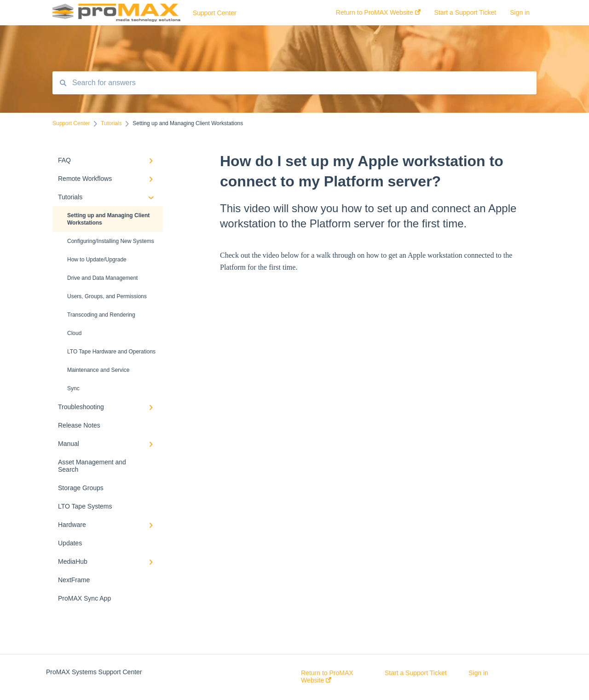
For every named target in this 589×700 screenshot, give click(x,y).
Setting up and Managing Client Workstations (108, 219)
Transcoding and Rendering (101, 315)
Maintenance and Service (98, 370)
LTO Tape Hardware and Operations (111, 352)
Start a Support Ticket (416, 673)
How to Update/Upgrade (97, 260)
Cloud (74, 333)
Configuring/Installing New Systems (111, 241)
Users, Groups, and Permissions (107, 296)
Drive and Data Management (102, 278)
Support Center (215, 13)
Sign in (478, 673)
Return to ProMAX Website (327, 677)
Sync (73, 388)
